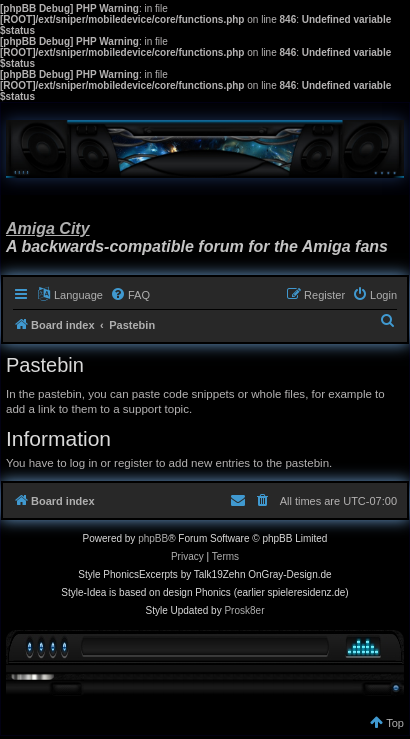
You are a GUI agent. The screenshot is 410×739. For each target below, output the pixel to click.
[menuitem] (130, 295)
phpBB (153, 538)
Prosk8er (244, 610)
